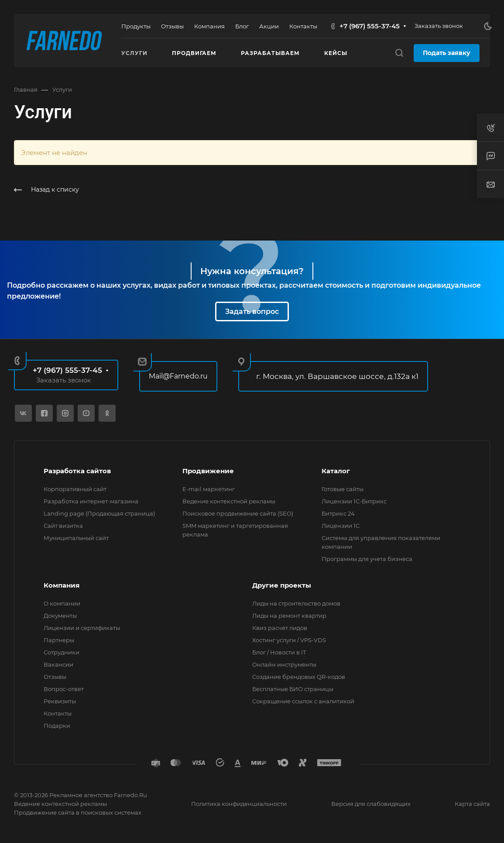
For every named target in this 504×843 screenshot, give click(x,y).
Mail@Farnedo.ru (178, 376)
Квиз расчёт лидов (280, 628)
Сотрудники (62, 652)
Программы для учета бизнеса (367, 559)
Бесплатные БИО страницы (293, 689)
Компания (62, 585)
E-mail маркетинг (209, 489)
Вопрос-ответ (64, 689)
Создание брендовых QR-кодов (299, 677)
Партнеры (59, 640)
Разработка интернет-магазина (91, 501)
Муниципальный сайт (76, 538)
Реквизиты (60, 701)
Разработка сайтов (77, 471)
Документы (60, 616)
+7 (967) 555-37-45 (370, 26)
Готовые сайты (343, 489)
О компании (62, 603)
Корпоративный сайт (75, 489)
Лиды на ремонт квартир (289, 616)
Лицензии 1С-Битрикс (354, 501)
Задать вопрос (252, 311)
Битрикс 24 (338, 513)
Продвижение (208, 471)
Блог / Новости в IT (279, 652)
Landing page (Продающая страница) (99, 513)
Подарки (57, 726)
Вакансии (58, 664)
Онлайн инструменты (284, 664)
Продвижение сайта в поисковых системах (78, 812)
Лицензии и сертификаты (82, 628)
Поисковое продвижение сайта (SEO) (238, 513)
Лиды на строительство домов (296, 603)
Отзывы (55, 677)
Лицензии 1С (341, 526)
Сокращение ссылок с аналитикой (303, 701)
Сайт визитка (63, 526)
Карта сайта (472, 804)
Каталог (336, 471)
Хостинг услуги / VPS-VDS (289, 640)
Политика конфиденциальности (239, 804)
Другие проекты (282, 585)
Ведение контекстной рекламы (229, 501)
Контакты (58, 713)
